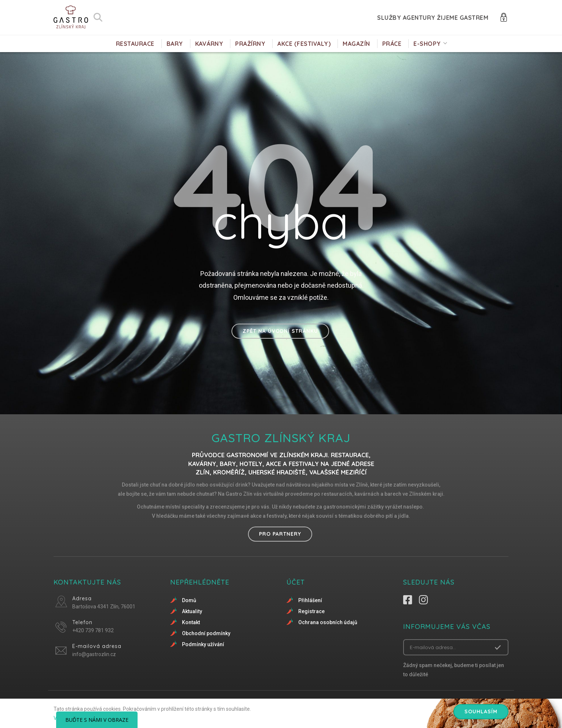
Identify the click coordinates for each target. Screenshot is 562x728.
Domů (189, 600)
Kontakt (191, 622)
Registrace (311, 611)
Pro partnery (280, 534)
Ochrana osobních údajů (328, 622)
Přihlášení (310, 600)
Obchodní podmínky (206, 633)
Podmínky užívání (203, 644)
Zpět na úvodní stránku (280, 331)
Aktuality (192, 611)
